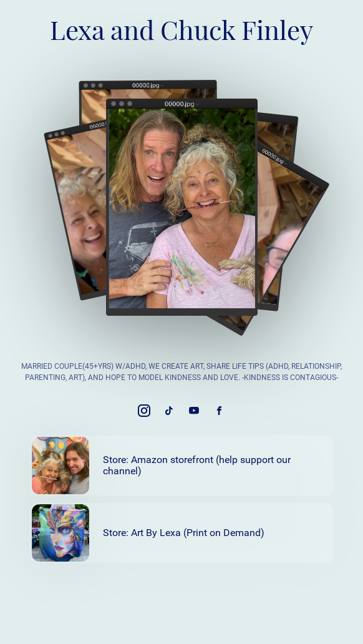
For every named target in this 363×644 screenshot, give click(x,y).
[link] (144, 411)
